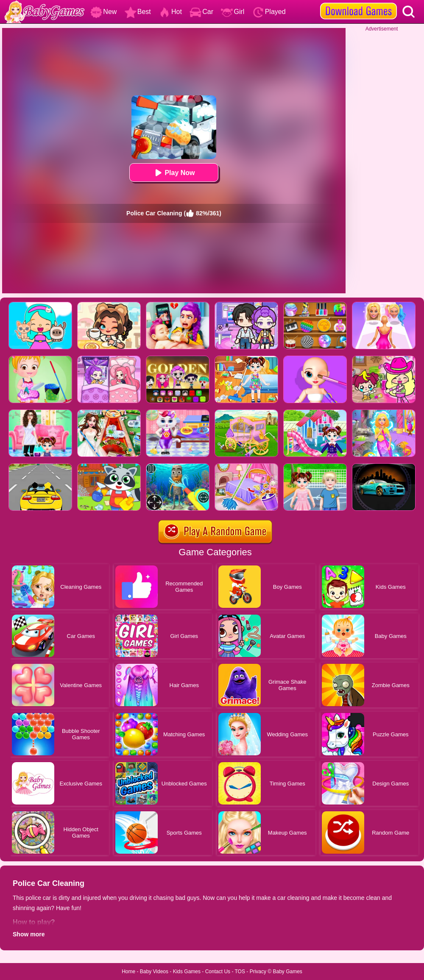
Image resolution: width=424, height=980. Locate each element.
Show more (29, 934)
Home (128, 972)
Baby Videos (154, 972)
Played (269, 12)
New (103, 12)
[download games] (358, 3)
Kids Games (187, 972)
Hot (170, 12)
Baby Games (287, 972)
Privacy (258, 972)
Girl (233, 12)
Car (201, 12)
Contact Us (218, 972)
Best (138, 12)
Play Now (174, 173)
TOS (240, 972)
